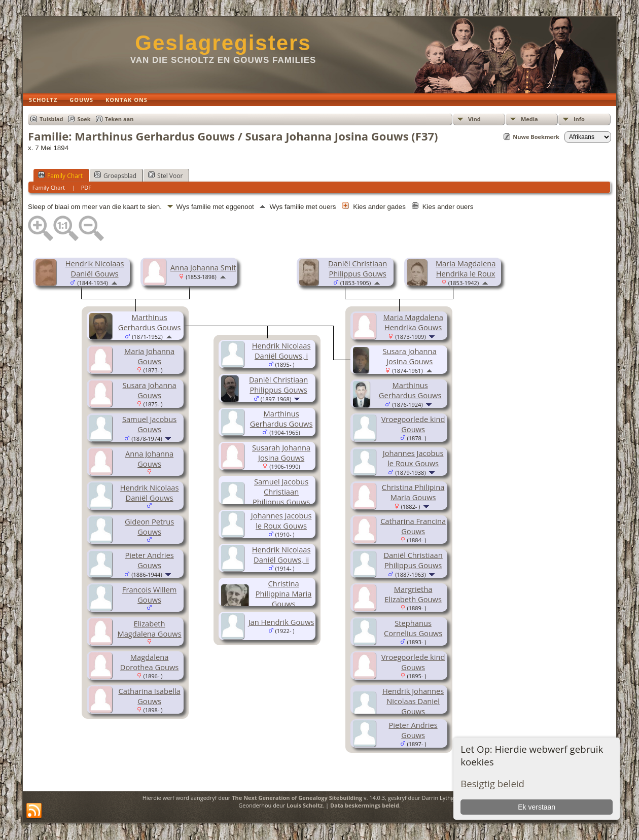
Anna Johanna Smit (203, 267)
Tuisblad (51, 119)
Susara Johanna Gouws (150, 390)
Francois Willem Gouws (149, 594)
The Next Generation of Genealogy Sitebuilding (297, 798)
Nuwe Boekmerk (536, 137)
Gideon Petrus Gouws (149, 527)
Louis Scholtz (305, 805)
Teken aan (119, 119)
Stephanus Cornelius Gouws (413, 628)
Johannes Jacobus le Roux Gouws (413, 458)
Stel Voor (165, 176)
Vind (474, 119)
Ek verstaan (537, 807)
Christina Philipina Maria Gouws (413, 492)
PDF (86, 187)
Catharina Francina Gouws (413, 526)
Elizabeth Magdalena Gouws (150, 628)
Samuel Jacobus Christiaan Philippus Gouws (281, 492)
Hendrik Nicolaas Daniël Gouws (95, 268)
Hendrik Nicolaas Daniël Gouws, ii (281, 554)
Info (579, 119)
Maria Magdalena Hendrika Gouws (413, 322)
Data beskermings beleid (365, 805)
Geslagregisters (223, 43)
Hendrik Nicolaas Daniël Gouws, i (281, 351)
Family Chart (60, 176)
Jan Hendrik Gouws (281, 622)
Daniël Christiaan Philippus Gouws (358, 268)
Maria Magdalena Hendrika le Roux (466, 268)
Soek (84, 119)
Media (529, 119)
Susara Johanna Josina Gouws (410, 356)
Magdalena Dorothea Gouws (149, 662)
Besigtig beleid (492, 783)
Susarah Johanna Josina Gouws (281, 452)
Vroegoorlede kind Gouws (413, 424)
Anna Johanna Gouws (149, 459)
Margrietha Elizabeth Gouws (413, 594)
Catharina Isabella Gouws (149, 696)
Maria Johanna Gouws (149, 356)
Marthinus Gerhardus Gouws (410, 390)
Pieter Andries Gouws (150, 560)
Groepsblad (115, 176)
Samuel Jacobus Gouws (149, 424)
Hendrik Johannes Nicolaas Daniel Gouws (413, 701)
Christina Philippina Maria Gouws (284, 593)
